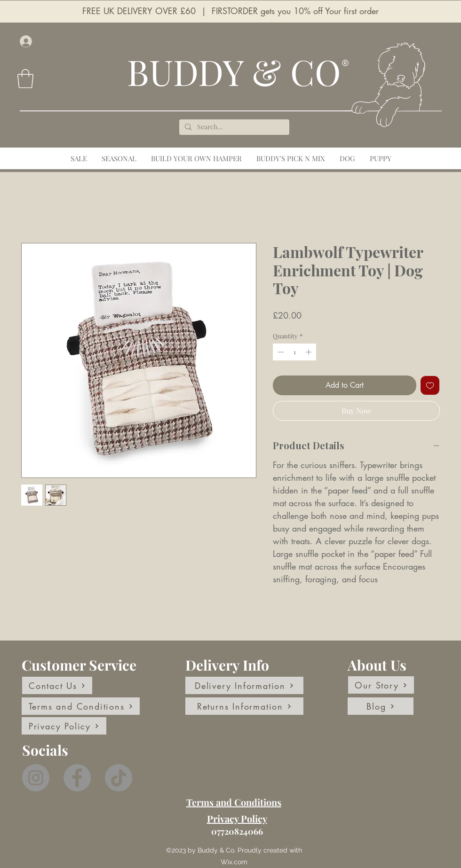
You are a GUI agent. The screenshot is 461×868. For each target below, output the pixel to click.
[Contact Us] (57, 685)
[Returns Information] (244, 706)
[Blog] (381, 706)
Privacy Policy (237, 818)
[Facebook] (77, 778)
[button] (25, 78)
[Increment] (310, 352)
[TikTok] (119, 778)
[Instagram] (36, 778)
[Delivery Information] (244, 685)
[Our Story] (381, 685)
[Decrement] (280, 352)
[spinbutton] (295, 352)
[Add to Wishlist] (430, 385)
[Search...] (233, 127)
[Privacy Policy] (64, 726)
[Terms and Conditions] (81, 706)
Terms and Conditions (234, 802)
